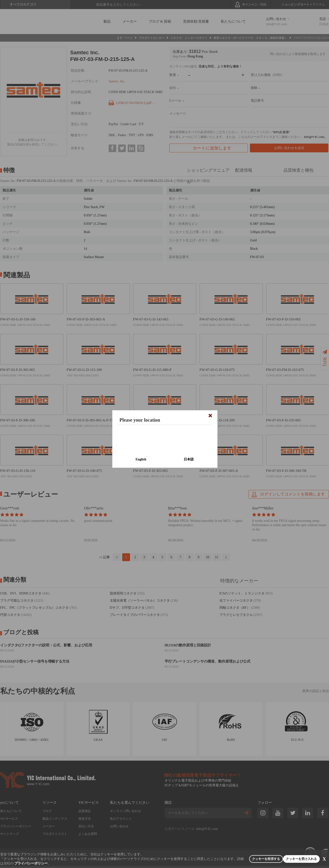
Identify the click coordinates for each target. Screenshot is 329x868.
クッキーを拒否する (236, 859)
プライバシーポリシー (68, 863)
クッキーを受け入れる (289, 859)
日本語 (189, 459)
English (141, 459)
